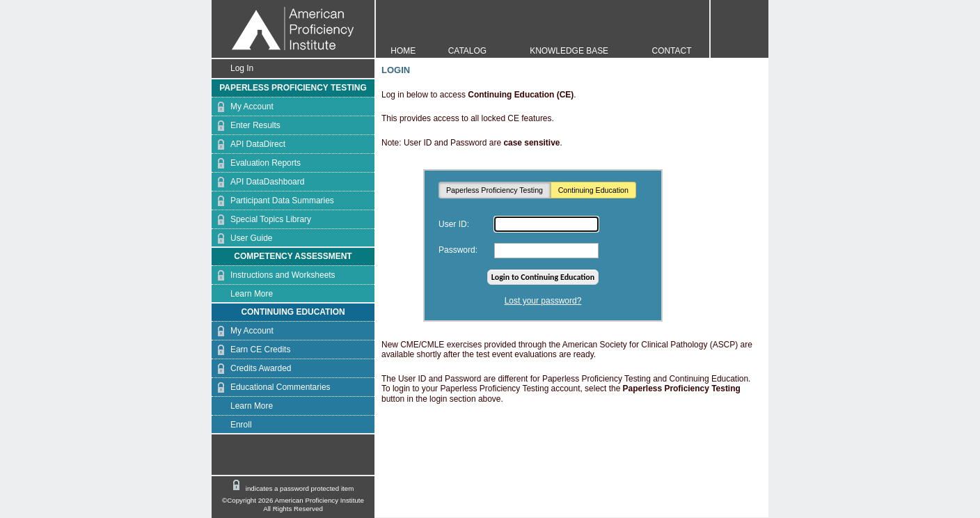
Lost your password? (543, 301)
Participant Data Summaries (273, 201)
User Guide (242, 238)
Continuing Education (593, 190)
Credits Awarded (251, 369)
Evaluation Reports (256, 163)
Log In (232, 69)
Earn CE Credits (251, 350)
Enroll (232, 425)
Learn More (242, 294)
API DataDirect (248, 144)
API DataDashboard (258, 182)
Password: (458, 250)
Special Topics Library (261, 220)
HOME (403, 51)
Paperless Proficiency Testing (495, 190)
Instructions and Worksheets (274, 275)
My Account (243, 107)
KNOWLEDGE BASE (569, 51)
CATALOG (467, 51)
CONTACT (672, 51)
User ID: (454, 224)
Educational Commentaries (271, 387)
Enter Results (246, 126)
